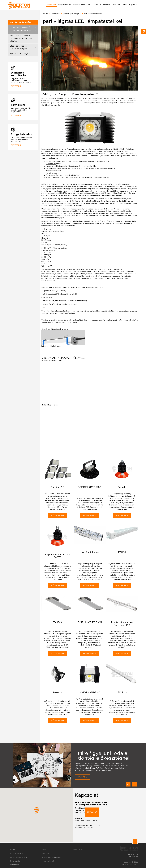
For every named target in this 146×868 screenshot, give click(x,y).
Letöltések (116, 5)
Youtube (134, 857)
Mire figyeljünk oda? (128, 320)
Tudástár (95, 5)
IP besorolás (51, 162)
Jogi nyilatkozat (48, 861)
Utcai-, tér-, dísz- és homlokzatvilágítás (19, 47)
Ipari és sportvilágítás (72, 14)
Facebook (133, 854)
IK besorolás (51, 164)
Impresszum (78, 850)
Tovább (83, 777)
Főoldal (45, 14)
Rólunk (125, 5)
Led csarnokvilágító (21, 27)
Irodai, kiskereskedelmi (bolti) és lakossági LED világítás (21, 38)
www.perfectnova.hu (130, 864)
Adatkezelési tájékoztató (52, 857)
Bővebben (16, 86)
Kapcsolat (133, 5)
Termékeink (52, 5)
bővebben (92, 812)
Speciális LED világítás (20, 54)
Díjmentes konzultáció (81, 5)
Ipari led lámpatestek (93, 14)
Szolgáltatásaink (64, 5)
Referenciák (105, 5)
